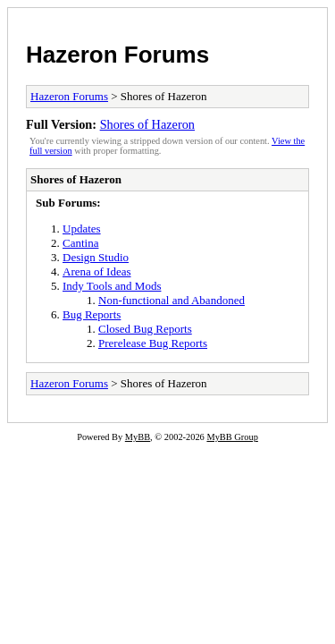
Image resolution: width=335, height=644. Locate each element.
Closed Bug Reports (145, 329)
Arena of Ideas (97, 271)
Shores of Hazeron (147, 124)
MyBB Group (232, 437)
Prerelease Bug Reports (153, 343)
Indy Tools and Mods (112, 286)
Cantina (80, 243)
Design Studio (96, 257)
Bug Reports (92, 314)
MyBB (138, 437)
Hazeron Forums (117, 55)
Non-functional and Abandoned (172, 300)
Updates (82, 229)
